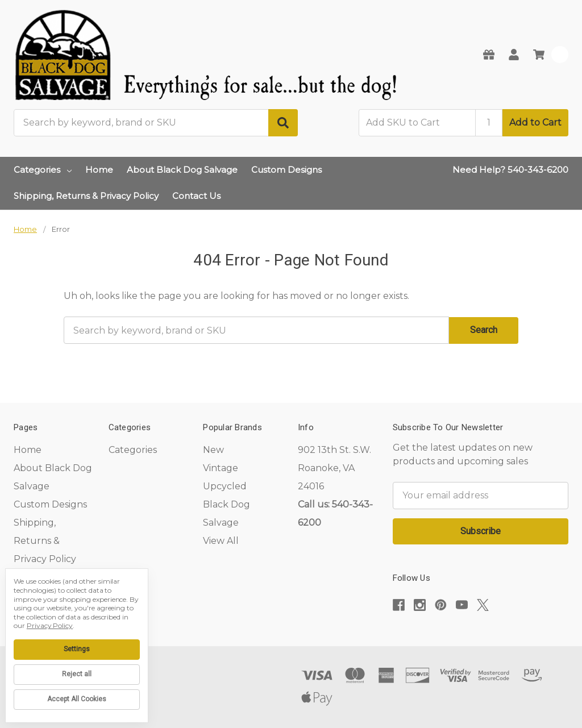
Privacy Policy (50, 625)
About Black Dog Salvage (182, 170)
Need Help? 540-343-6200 (510, 170)
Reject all (77, 674)
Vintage (221, 468)
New (213, 450)
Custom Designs (286, 170)
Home (99, 170)
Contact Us (196, 196)
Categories (43, 170)
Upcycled (225, 486)
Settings (77, 649)
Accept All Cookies (77, 699)
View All (221, 541)
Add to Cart (535, 122)
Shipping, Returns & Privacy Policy (86, 196)
